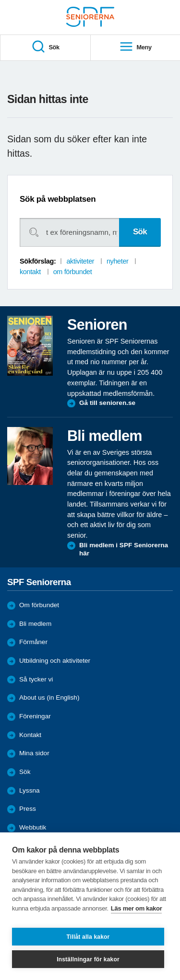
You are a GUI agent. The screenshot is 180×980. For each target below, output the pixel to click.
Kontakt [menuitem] (30, 735)
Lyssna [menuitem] (30, 790)
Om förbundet (39, 605)
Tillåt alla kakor (88, 937)
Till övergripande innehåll (0, 0)
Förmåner (33, 642)
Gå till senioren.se (107, 403)
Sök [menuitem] (45, 47)
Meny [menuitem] (135, 47)
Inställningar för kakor (88, 959)
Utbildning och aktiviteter (55, 661)
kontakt (30, 272)
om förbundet (73, 272)
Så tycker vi (36, 679)
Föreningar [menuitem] (35, 716)
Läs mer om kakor (137, 908)
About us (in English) (49, 698)
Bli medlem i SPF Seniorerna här (124, 549)
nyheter (118, 261)
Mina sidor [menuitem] (34, 753)
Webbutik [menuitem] (33, 827)
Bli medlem (35, 624)
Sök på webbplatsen (58, 199)
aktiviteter (80, 261)
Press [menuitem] (28, 809)
